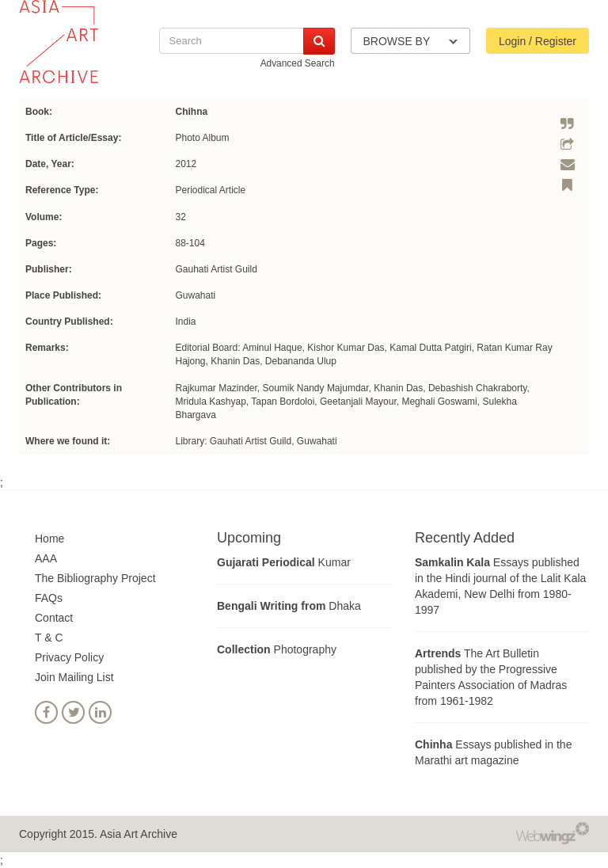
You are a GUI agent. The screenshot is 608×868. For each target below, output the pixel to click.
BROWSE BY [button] (410, 41)
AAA (46, 558)
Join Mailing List (74, 677)
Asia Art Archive (139, 834)
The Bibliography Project (95, 578)
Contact (54, 618)
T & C (49, 638)
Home (49, 539)
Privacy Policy (69, 657)
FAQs (49, 598)
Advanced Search (298, 63)
